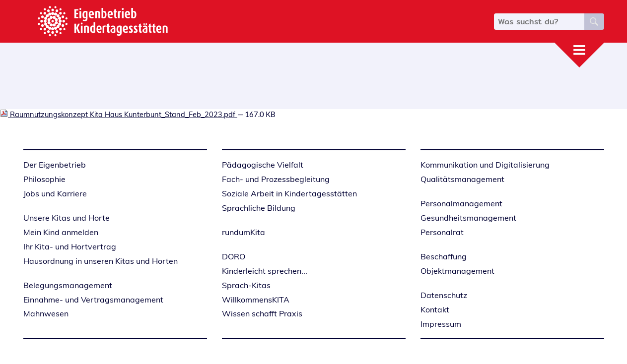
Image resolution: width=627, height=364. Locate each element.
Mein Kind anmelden (61, 232)
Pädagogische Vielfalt (263, 165)
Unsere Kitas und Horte (67, 218)
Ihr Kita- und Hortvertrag (70, 246)
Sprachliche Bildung (259, 208)
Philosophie (44, 179)
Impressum (441, 324)
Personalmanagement (461, 203)
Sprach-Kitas (246, 285)
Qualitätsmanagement (462, 179)
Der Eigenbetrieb (55, 165)
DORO (234, 256)
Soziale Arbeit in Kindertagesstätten (289, 193)
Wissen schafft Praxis (262, 313)
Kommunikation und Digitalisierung (485, 165)
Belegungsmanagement (68, 285)
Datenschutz (444, 295)
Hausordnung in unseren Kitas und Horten (101, 261)
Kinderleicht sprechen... (265, 271)
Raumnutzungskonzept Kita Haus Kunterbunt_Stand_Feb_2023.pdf (119, 114)
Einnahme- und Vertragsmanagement (93, 300)
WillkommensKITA (256, 300)
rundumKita (244, 232)
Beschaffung (444, 256)
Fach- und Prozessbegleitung (276, 179)
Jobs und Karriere (55, 193)
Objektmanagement (457, 271)
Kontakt (435, 309)
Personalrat (442, 232)
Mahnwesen (46, 313)
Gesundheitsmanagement (468, 218)
